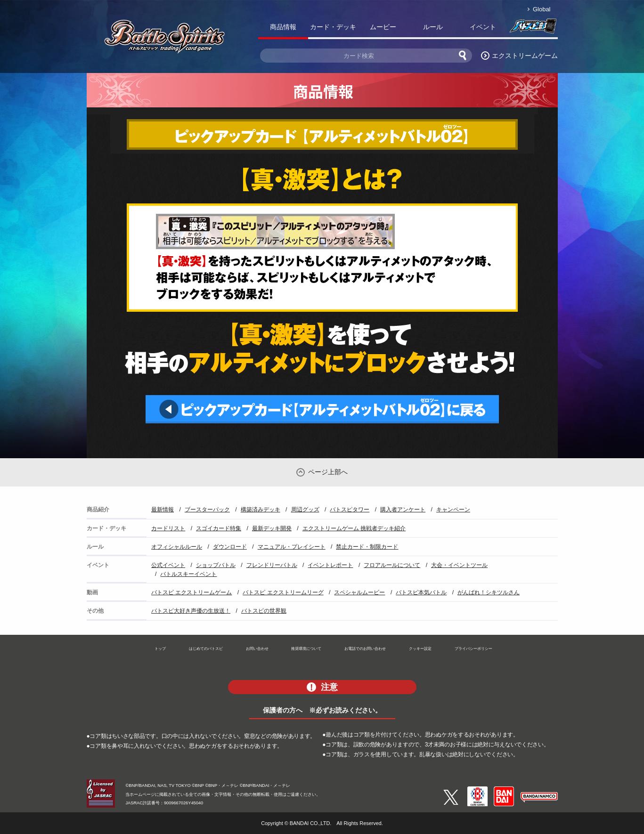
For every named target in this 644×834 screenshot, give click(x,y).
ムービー (383, 27)
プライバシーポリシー (473, 648)
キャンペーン (453, 510)
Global (542, 9)
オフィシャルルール (177, 547)
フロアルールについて (392, 565)
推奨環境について (306, 648)
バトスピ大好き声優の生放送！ (191, 611)
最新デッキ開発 (272, 528)
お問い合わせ (257, 648)
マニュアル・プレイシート (292, 547)
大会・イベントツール (459, 565)
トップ (160, 648)
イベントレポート (330, 565)
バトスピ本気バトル (421, 592)
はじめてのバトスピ (206, 648)
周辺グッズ (305, 510)
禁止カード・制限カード (367, 547)
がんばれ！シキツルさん (489, 592)
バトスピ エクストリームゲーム (192, 592)
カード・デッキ (333, 27)
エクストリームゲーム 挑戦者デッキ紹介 (354, 528)
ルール (433, 27)
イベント (483, 27)
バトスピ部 (533, 29)
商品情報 (283, 27)
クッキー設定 (420, 648)
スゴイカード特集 (219, 528)
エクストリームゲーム (525, 56)
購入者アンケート (403, 510)
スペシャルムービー (359, 592)
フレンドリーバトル (272, 565)
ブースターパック (207, 510)
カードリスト (168, 528)
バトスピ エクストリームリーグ (283, 592)
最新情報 (163, 510)
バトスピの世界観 (264, 611)
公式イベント (168, 565)
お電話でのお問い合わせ (365, 648)
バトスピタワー (350, 510)
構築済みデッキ (261, 510)
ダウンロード (230, 547)
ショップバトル (216, 565)
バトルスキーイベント (188, 574)
